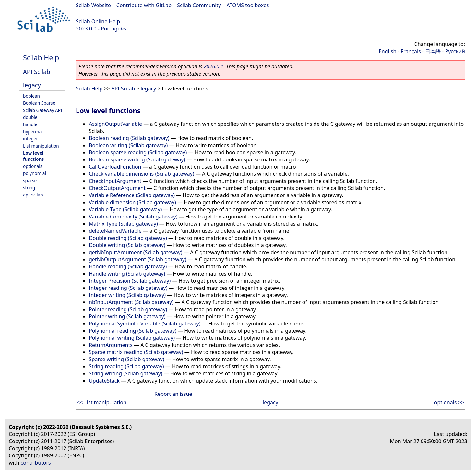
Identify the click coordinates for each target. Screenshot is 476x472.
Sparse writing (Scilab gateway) (126, 359)
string (29, 188)
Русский (455, 51)
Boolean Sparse (39, 103)
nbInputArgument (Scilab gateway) (131, 302)
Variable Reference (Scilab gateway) (132, 195)
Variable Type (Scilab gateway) (125, 209)
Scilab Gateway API (43, 110)
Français (411, 51)
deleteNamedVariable (115, 231)
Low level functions (33, 156)
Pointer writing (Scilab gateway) (127, 316)
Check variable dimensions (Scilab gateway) (142, 174)
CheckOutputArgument (117, 188)
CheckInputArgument (115, 181)
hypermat (33, 131)
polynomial (35, 173)
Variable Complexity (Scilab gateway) (133, 217)
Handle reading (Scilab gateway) (128, 266)
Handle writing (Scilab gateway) (127, 274)
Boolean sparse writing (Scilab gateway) (137, 159)
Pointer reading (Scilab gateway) (128, 309)
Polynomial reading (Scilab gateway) (133, 331)
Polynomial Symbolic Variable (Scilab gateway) (145, 324)
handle (30, 124)
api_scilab (33, 195)
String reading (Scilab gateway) (126, 366)
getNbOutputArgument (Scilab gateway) (138, 259)
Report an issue (173, 394)
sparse (30, 180)
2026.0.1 (214, 66)
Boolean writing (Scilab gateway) (128, 145)
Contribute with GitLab (144, 5)
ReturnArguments (111, 345)
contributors (36, 463)
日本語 (433, 51)
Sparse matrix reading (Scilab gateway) (136, 352)
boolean (31, 96)
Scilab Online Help (98, 21)
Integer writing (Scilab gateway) (127, 295)
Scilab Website (93, 5)
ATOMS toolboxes (248, 5)
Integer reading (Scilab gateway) (128, 288)
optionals (33, 166)
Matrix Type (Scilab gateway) (123, 224)
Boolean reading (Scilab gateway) (129, 138)
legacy (32, 85)
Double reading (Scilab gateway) (128, 238)
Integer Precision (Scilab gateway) (130, 281)
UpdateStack (104, 381)
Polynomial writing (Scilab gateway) (132, 338)
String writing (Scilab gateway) (126, 373)
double (30, 117)
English (387, 51)
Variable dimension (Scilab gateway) (132, 202)
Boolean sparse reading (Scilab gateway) (138, 152)
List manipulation (41, 146)
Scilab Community (199, 5)
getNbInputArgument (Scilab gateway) (136, 252)
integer (30, 139)
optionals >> (449, 402)
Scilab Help (41, 58)
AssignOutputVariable (115, 124)
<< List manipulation (102, 402)
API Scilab (37, 71)
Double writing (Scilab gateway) (127, 245)
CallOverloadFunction (115, 167)
